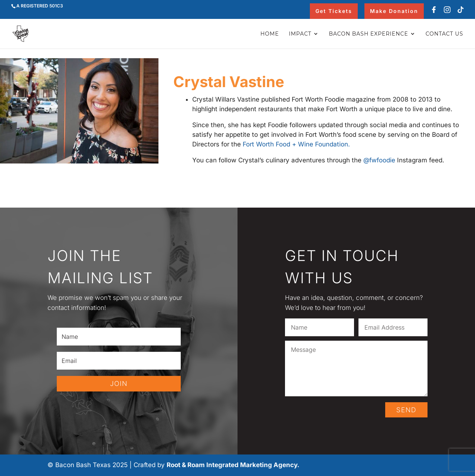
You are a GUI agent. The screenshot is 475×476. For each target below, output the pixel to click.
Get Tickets (334, 11)
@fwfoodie (379, 160)
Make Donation (394, 11)
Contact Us (444, 34)
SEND (406, 410)
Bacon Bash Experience (368, 34)
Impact (300, 34)
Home (270, 34)
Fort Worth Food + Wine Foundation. (296, 144)
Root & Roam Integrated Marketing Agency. (233, 465)
